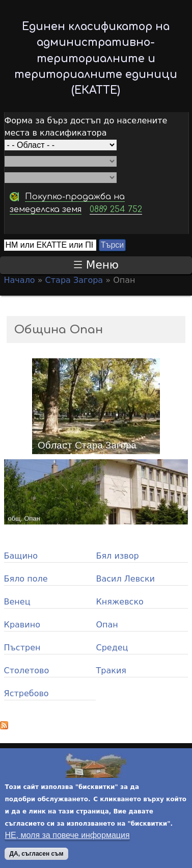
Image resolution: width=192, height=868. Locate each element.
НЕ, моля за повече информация (67, 837)
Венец (17, 602)
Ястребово (26, 693)
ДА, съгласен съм (36, 856)
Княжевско (119, 602)
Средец (112, 648)
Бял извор (117, 556)
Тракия (111, 670)
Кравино (22, 625)
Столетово (27, 670)
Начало (20, 280)
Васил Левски (125, 579)
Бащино (21, 556)
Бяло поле (26, 579)
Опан (107, 625)
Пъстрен (22, 648)
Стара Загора (74, 280)
